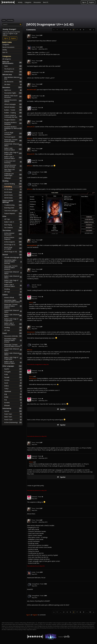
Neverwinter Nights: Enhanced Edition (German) (13, 262)
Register (92, 2)
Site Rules (13, 84)
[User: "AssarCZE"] (29, 108)
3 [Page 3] (64, 30)
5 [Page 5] (70, 30)
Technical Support (13, 137)
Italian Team (13, 417)
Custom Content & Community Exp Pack (13, 116)
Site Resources (13, 82)
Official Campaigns (13, 104)
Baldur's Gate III (13, 222)
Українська (13, 391)
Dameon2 (35, 254)
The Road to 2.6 (13, 69)
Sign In (84, 2)
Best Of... (46, 2)
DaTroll (34, 285)
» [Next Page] (94, 30)
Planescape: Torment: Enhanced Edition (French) (13, 345)
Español (13, 369)
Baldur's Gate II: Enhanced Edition (13, 158)
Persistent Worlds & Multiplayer (13, 123)
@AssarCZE (31, 127)
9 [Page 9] (84, 30)
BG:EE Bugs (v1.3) (13, 245)
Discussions (37, 2)
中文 (13, 400)
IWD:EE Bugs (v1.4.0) (13, 252)
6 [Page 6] (74, 30)
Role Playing (13, 225)
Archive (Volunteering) (13, 422)
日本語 (13, 397)
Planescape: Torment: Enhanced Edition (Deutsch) (13, 268)
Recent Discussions (8, 47)
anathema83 (35, 72)
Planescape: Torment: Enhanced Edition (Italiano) (13, 306)
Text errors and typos (13, 211)
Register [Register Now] (13, 38)
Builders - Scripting (13, 113)
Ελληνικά (13, 405)
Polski (13, 374)
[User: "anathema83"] (29, 73)
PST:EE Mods (13, 189)
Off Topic (13, 292)
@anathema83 (32, 90)
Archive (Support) (13, 242)
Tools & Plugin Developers (13, 133)
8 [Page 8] (80, 30)
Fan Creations (13, 228)
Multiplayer (13, 178)
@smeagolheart (32, 245)
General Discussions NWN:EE (13, 101)
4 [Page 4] (67, 30)
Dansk (13, 383)
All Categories (7, 59)
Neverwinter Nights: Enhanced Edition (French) (13, 340)
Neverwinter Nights (13, 93)
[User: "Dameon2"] (29, 255)
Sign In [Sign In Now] (6, 38)
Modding (13, 289)
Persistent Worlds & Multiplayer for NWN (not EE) (13, 128)
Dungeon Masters (13, 120)
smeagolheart (36, 172)
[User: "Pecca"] (29, 36)
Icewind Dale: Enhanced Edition (13, 145)
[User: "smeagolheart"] (29, 173)
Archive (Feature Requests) (13, 238)
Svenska (13, 380)
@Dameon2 (31, 332)
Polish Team (13, 414)
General (13, 411)
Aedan (34, 47)
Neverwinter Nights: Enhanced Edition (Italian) (13, 301)
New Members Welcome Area (13, 78)
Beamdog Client (13, 208)
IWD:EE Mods (13, 198)
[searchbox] (12, 24)
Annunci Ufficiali (13, 298)
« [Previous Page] (54, 30)
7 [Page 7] (77, 30)
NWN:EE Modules (13, 107)
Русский (13, 377)
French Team (13, 420)
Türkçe (13, 389)
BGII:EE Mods (13, 195)
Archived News (13, 72)
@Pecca (30, 138)
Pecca (33, 35)
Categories (28, 2)
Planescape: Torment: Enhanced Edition (13, 141)
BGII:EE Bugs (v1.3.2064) (13, 248)
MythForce (13, 90)
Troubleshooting (13, 205)
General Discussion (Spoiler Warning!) (13, 166)
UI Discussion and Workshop (13, 162)
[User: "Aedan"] (29, 48)
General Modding (13, 184)
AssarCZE (34, 108)
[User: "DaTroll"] (29, 286)
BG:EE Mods (13, 192)
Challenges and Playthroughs (13, 174)
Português (13, 372)
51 (90, 30)
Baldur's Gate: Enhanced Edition (13, 149)
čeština (13, 386)
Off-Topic (13, 219)
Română (13, 403)
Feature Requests (13, 213)
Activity (20, 2)
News (13, 66)
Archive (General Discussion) (13, 234)
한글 (13, 394)
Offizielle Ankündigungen (13, 257)
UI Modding (13, 187)
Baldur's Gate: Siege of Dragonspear (13, 153)
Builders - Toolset (13, 110)
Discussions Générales (13, 336)
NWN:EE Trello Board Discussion (13, 97)
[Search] (21, 24)
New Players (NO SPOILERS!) (13, 170)
